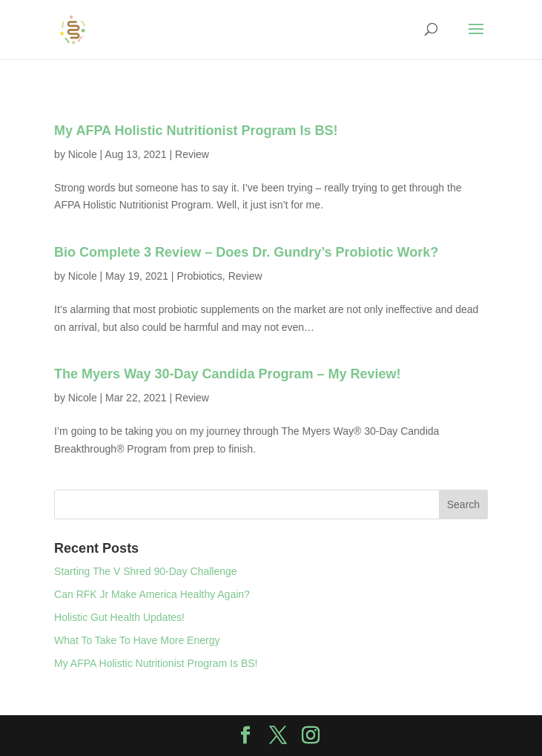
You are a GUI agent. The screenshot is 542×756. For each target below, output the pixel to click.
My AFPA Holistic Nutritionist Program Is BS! (196, 131)
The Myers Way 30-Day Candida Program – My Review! (228, 374)
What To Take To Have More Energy (137, 640)
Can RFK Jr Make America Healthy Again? (152, 594)
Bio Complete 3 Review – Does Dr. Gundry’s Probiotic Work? (246, 252)
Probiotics (199, 276)
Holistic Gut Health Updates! (119, 617)
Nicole (83, 154)
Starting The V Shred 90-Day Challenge (145, 571)
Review (192, 154)
